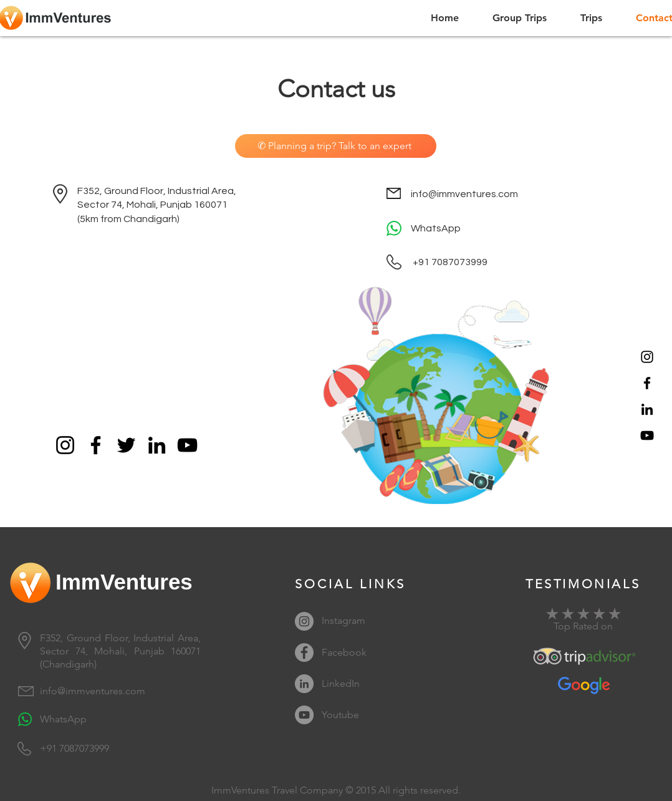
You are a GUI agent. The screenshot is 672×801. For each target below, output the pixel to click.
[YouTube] (647, 435)
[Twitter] (126, 445)
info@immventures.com (464, 194)
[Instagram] (647, 357)
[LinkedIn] (647, 409)
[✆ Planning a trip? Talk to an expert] (336, 146)
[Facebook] (647, 383)
